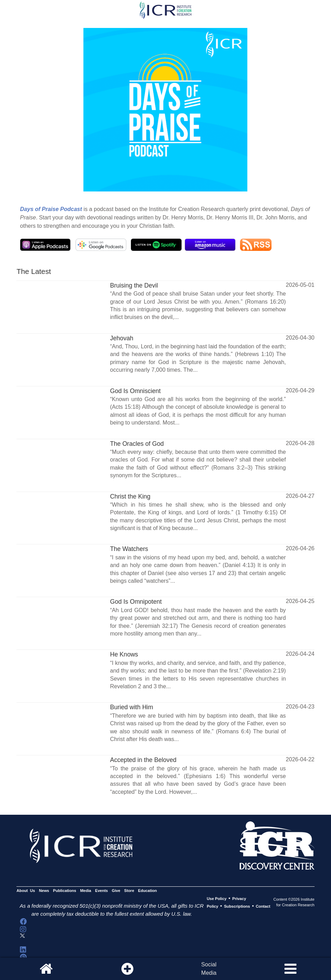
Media (86, 891)
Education (148, 891)
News (44, 891)
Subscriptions (237, 906)
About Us (26, 891)
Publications (64, 891)
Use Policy (217, 899)
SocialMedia (209, 969)
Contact (263, 906)
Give (116, 891)
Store (129, 891)
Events (102, 891)
